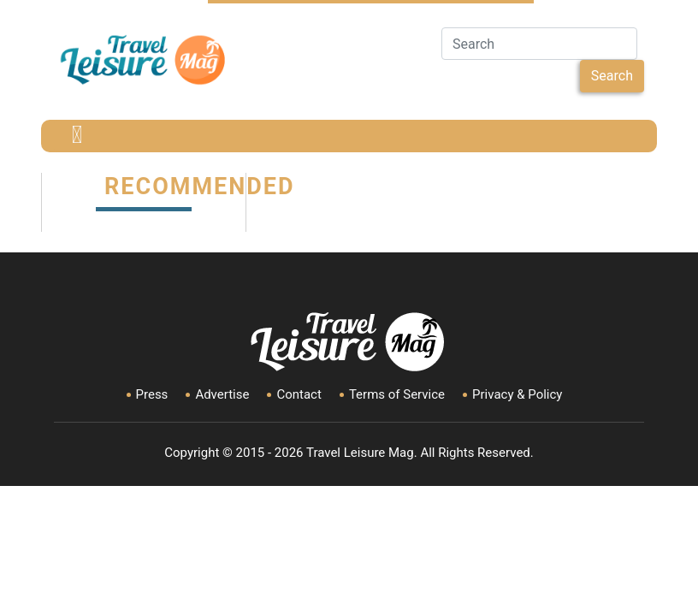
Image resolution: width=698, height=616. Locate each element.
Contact (299, 394)
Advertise (222, 394)
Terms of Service (397, 394)
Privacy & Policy (517, 394)
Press (152, 394)
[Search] (539, 44)
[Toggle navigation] (77, 136)
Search (612, 76)
